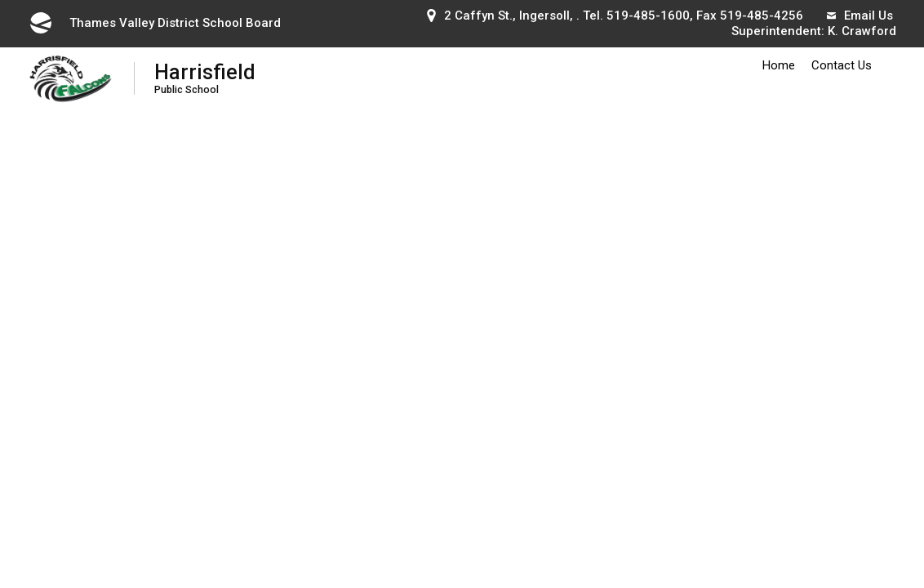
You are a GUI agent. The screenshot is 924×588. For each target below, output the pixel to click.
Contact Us (842, 65)
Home (779, 65)
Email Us (860, 16)
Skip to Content (0, 0)
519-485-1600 (648, 16)
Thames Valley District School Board (154, 23)
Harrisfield (205, 78)
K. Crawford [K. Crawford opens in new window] (862, 31)
